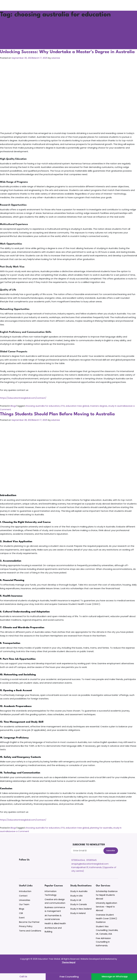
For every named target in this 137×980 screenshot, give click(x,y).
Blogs (13, 412)
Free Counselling (69, 977)
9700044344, (78, 866)
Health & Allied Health (55, 929)
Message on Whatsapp (115, 977)
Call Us (23, 977)
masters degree (99, 412)
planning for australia (101, 833)
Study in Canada (79, 910)
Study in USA (76, 902)
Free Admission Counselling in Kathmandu (103, 948)
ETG (63, 412)
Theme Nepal (69, 968)
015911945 (91, 866)
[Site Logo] (12, 5)
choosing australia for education (42, 412)
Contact (23, 902)
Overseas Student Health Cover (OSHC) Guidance (106, 924)
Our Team (24, 910)
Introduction (25, 897)
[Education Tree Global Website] (35, 854)
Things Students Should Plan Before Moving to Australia (60, 420)
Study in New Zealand (81, 915)
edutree (56, 64)
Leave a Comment (19, 837)
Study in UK (76, 906)
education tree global (77, 412)
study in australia (117, 412)
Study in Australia (79, 897)
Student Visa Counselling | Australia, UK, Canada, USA (107, 936)
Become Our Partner (29, 928)
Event (22, 923)
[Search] (134, 5)
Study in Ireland (78, 919)
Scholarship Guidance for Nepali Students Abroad (107, 901)
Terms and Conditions (30, 937)
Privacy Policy (26, 932)
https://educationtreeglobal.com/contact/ (23, 404)
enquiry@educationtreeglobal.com (90, 869)
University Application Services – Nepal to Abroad (106, 913)
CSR (21, 919)
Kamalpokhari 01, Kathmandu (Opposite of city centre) (94, 875)
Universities (25, 906)
